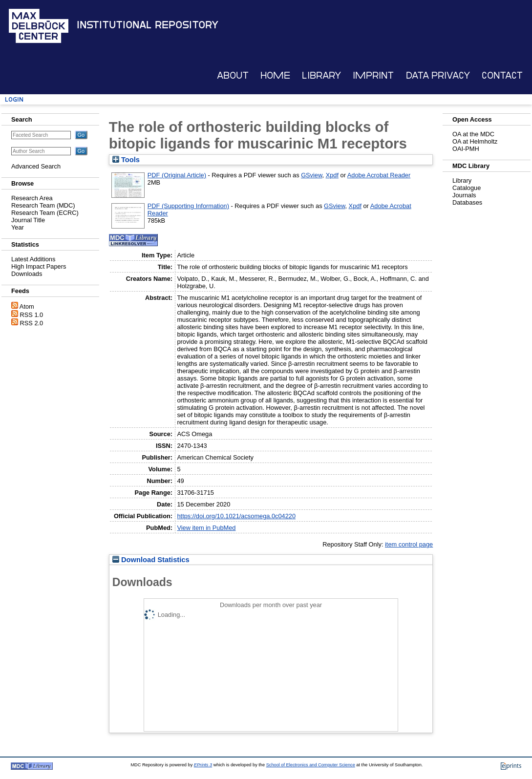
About (233, 75)
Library (321, 75)
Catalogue (467, 188)
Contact (502, 75)
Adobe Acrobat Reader (379, 175)
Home (275, 75)
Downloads (27, 274)
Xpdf (332, 175)
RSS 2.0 (32, 323)
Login (14, 99)
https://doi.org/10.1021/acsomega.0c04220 (236, 516)
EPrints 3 (203, 765)
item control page (409, 544)
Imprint (373, 75)
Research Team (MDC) (43, 205)
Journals (464, 195)
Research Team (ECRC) (45, 213)
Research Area (32, 198)
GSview (311, 175)
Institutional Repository (148, 25)
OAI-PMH (466, 149)
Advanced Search (36, 166)
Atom (27, 306)
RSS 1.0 (32, 315)
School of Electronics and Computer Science (311, 765)
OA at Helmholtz (475, 141)
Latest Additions (33, 259)
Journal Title (28, 220)
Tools (126, 160)
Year (18, 227)
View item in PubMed (206, 528)
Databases (467, 202)
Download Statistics (151, 560)
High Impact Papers (39, 266)
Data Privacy (438, 75)
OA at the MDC (473, 134)
